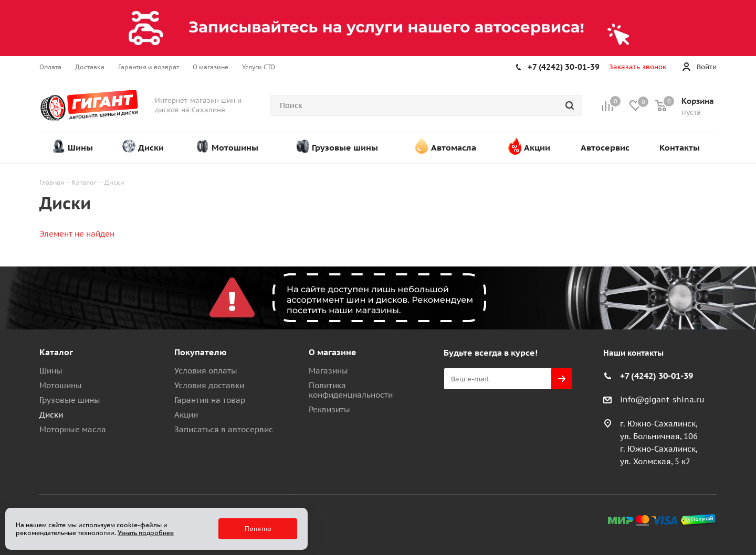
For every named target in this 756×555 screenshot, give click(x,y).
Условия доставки (209, 385)
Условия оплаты (206, 371)
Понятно (258, 529)
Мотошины (61, 385)
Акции (186, 415)
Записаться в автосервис (224, 429)
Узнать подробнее (146, 533)
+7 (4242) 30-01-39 (564, 67)
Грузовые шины (70, 400)
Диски (51, 415)
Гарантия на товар (210, 400)
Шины (51, 371)
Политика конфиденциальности (351, 390)
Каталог (56, 352)
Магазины (328, 371)
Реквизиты (329, 409)
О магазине (333, 352)
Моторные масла (73, 429)
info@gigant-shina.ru (662, 399)
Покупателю (201, 352)
